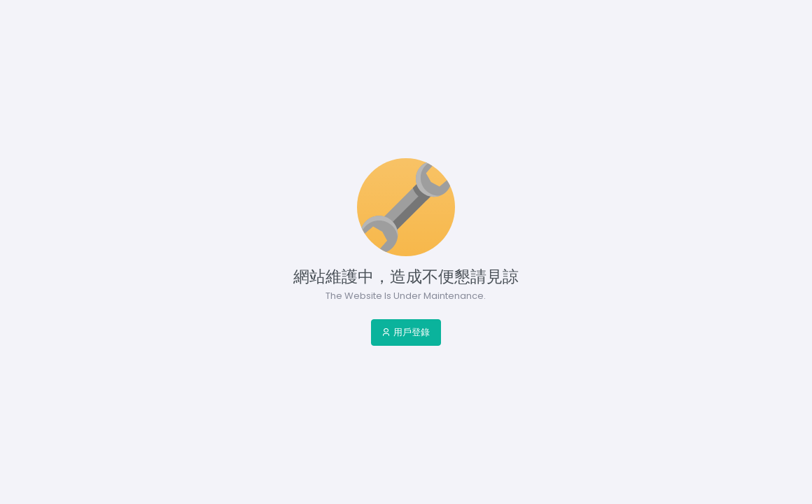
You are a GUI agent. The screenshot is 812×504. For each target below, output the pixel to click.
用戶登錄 (406, 332)
